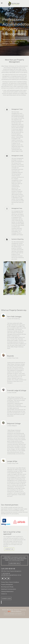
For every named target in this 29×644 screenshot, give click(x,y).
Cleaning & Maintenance (7, 591)
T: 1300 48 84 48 (5, 573)
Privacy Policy (5, 582)
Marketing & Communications (9, 589)
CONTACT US (9, 549)
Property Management (7, 584)
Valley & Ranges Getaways (10, 602)
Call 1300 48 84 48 (8, 569)
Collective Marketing (16, 611)
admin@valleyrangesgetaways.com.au (11, 575)
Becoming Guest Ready (7, 587)
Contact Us (4, 594)
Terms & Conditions (14, 582)
